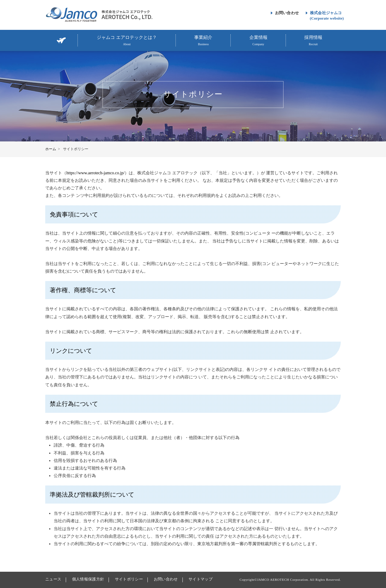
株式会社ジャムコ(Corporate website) (327, 16)
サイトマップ (201, 579)
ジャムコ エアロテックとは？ (127, 41)
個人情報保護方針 (88, 579)
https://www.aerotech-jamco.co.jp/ (95, 173)
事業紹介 (203, 41)
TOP (62, 40)
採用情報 (313, 41)
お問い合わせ (287, 13)
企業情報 (258, 41)
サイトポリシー (129, 579)
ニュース (53, 579)
